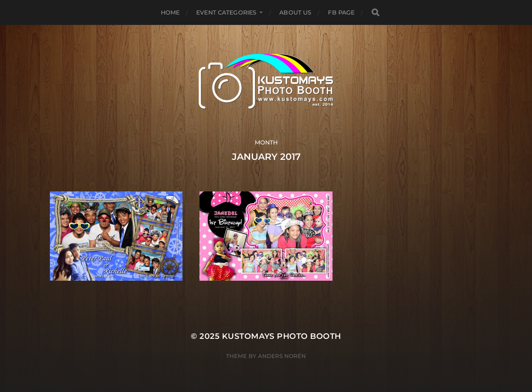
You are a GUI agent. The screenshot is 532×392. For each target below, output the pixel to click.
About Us (295, 12)
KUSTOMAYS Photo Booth (282, 336)
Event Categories (226, 12)
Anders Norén (282, 356)
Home (170, 12)
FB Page (341, 12)
